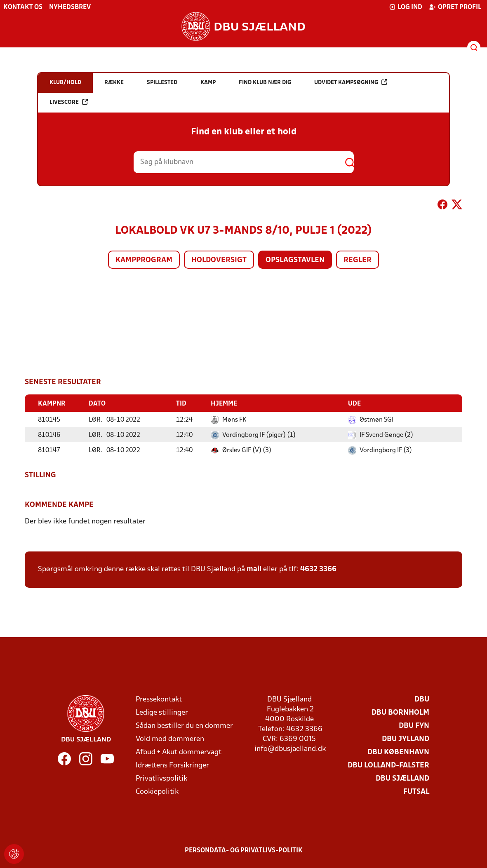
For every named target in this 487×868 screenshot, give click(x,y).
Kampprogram (144, 260)
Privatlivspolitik (161, 778)
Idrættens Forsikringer (172, 765)
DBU (422, 699)
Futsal (416, 792)
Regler (358, 260)
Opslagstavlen (295, 260)
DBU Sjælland (402, 778)
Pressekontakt (159, 699)
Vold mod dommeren (170, 739)
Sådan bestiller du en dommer (184, 726)
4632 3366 (318, 569)
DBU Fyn (414, 726)
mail (254, 569)
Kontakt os (23, 7)
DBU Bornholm (400, 712)
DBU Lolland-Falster (388, 765)
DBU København (398, 752)
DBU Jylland (406, 739)
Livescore (69, 102)
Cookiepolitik (157, 792)
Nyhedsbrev (70, 7)
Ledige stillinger (162, 712)
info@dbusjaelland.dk (290, 749)
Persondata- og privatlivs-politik (244, 850)
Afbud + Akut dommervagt (179, 752)
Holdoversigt (219, 260)
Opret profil (455, 7)
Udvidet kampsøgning (351, 82)
